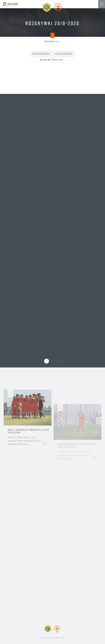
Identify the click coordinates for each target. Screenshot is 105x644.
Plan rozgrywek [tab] (41, 54)
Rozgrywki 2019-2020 (52, 60)
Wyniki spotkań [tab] (64, 54)
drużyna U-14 (52, 41)
